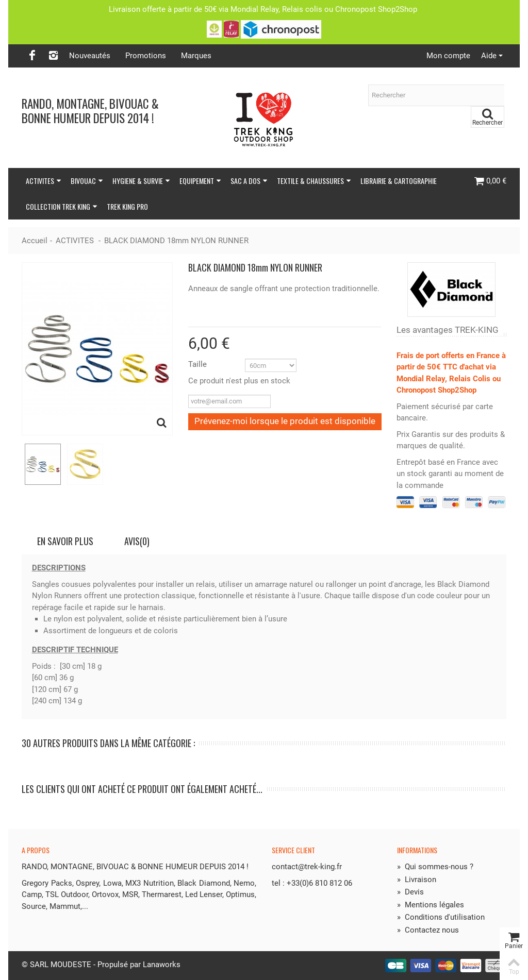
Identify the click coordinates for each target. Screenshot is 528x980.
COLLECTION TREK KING (62, 206)
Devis (410, 892)
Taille (199, 364)
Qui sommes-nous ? (435, 867)
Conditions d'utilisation (441, 917)
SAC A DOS (249, 181)
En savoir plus (65, 541)
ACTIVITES (44, 181)
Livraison (417, 880)
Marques (196, 56)
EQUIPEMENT (200, 181)
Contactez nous (428, 930)
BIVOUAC (87, 181)
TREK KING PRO (127, 206)
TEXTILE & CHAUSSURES (314, 181)
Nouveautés (90, 56)
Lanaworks (162, 965)
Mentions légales (431, 905)
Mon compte (448, 56)
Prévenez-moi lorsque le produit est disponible (285, 421)
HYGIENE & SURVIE (141, 181)
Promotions (146, 56)
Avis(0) (137, 541)
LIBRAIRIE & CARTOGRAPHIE (399, 181)
